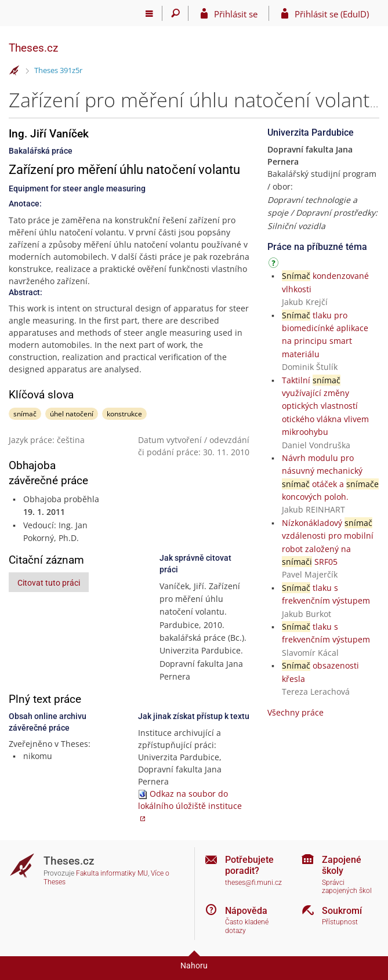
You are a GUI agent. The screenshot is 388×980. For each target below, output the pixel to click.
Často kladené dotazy (247, 926)
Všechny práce (295, 712)
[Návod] (275, 265)
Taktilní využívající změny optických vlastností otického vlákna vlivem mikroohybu (325, 406)
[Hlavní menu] (149, 13)
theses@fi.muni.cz (253, 883)
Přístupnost (340, 922)
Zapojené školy (342, 865)
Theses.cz (33, 48)
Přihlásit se (236, 14)
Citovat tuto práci (49, 583)
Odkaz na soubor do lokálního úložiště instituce (190, 800)
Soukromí (342, 911)
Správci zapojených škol (347, 887)
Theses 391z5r (58, 70)
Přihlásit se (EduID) (332, 14)
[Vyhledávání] (175, 13)
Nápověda (246, 911)
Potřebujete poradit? (249, 865)
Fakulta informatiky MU (112, 873)
